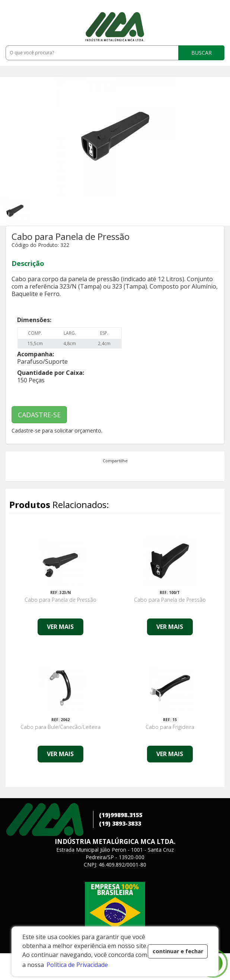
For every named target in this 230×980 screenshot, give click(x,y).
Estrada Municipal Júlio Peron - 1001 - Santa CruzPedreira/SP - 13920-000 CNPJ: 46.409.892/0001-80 (115, 857)
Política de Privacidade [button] (77, 965)
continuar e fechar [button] (178, 951)
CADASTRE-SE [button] (39, 415)
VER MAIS (60, 627)
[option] (29, 211)
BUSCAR (202, 53)
